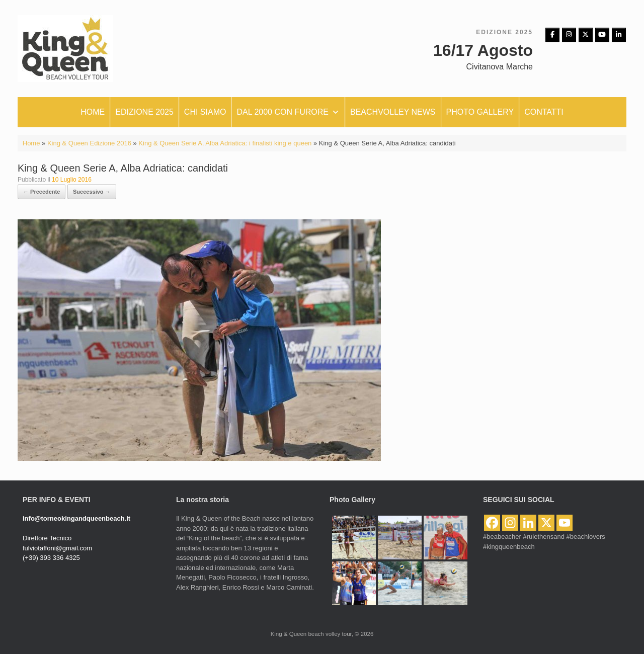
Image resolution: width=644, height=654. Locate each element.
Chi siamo (205, 112)
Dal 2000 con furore (288, 112)
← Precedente (42, 192)
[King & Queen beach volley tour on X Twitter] (586, 35)
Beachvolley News (393, 112)
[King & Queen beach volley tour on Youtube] (602, 35)
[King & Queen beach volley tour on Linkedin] (619, 35)
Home (93, 112)
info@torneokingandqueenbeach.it (76, 518)
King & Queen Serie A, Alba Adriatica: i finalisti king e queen (225, 143)
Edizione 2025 (144, 112)
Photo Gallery (480, 112)
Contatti (544, 112)
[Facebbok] (552, 35)
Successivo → (92, 192)
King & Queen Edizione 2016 (89, 143)
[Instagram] (569, 35)
